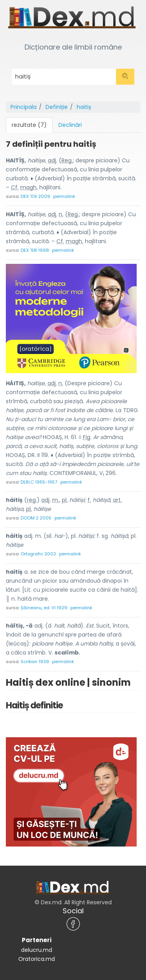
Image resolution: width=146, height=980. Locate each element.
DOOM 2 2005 (36, 518)
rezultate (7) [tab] (29, 125)
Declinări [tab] (70, 125)
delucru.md (37, 950)
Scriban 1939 (35, 662)
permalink (64, 196)
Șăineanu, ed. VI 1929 (44, 608)
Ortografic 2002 (38, 554)
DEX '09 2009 (35, 196)
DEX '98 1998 (35, 250)
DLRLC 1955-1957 (39, 482)
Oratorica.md (37, 959)
